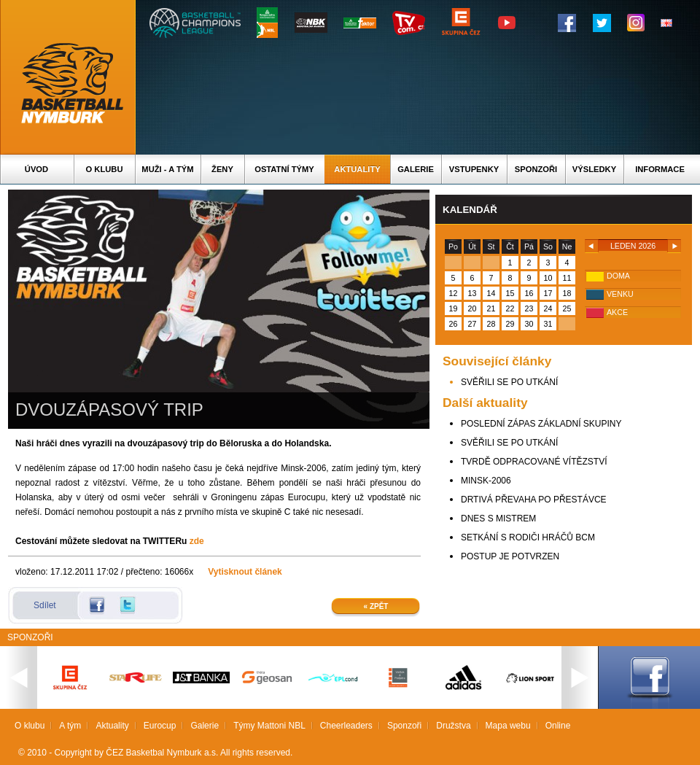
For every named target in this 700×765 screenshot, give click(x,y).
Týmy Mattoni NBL (269, 726)
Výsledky (594, 169)
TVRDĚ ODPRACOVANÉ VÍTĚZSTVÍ (534, 462)
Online (558, 726)
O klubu (105, 169)
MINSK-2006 (486, 481)
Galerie (416, 169)
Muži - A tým (167, 169)
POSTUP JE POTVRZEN (510, 556)
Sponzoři (536, 169)
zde (197, 541)
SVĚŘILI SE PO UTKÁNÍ (509, 382)
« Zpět (376, 606)
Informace (660, 169)
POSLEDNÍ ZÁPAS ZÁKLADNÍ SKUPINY (541, 424)
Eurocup (160, 726)
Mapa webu (508, 726)
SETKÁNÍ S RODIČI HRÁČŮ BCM (528, 537)
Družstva (453, 726)
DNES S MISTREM (498, 519)
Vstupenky (474, 169)
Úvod (36, 169)
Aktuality (357, 169)
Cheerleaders (346, 726)
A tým (70, 726)
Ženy (222, 169)
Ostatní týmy (284, 169)
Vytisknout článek (245, 572)
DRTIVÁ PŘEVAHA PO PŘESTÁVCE (534, 500)
